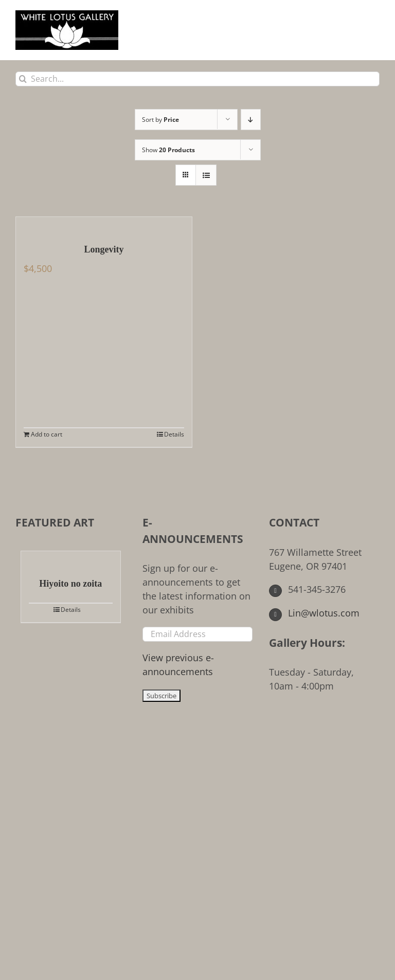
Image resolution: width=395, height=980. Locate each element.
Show (168, 150)
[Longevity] (104, 225)
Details (174, 434)
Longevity (104, 249)
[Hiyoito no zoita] (71, 559)
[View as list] (206, 175)
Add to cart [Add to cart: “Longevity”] (47, 434)
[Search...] (197, 79)
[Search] (23, 79)
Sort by (160, 120)
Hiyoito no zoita (70, 584)
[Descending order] (251, 120)
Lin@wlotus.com (314, 613)
